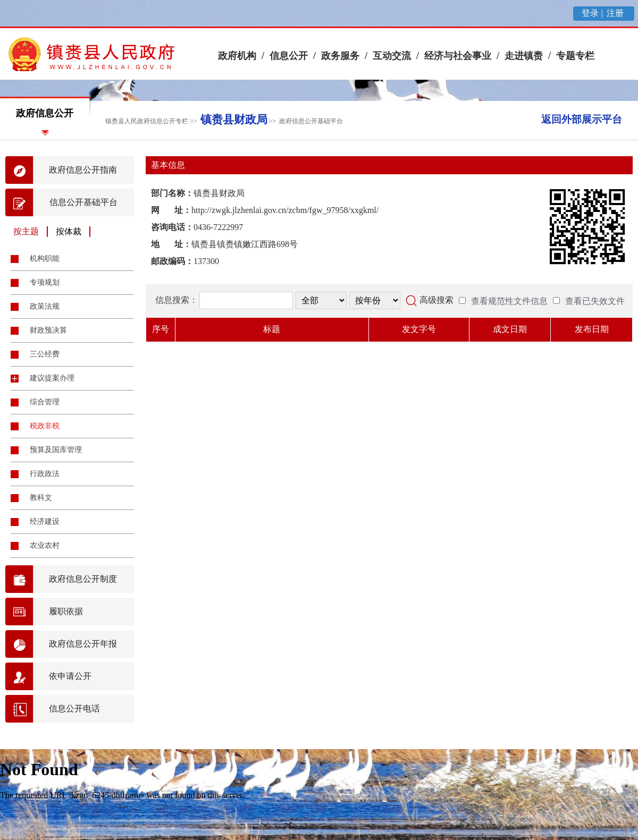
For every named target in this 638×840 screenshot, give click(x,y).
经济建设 (45, 521)
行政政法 (45, 474)
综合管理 (45, 402)
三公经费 (45, 354)
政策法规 (45, 306)
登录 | (593, 13)
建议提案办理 (52, 378)
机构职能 (45, 258)
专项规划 (45, 282)
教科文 (41, 498)
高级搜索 (436, 300)
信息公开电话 (74, 709)
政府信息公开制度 (83, 579)
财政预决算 (48, 330)
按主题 (26, 231)
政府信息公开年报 (83, 644)
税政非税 (45, 426)
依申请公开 (70, 676)
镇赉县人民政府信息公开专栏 (147, 121)
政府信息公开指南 (83, 170)
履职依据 (66, 611)
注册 (616, 13)
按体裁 (69, 231)
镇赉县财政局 (234, 120)
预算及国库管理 (56, 450)
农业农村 (45, 545)
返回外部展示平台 (582, 119)
